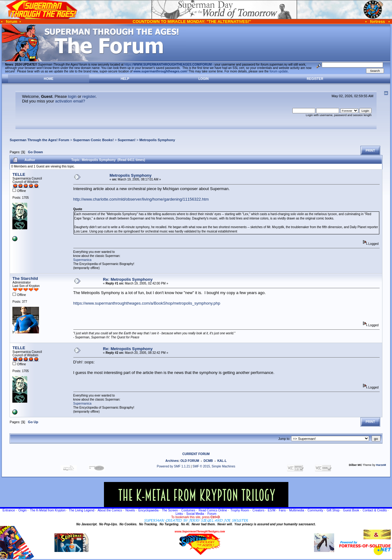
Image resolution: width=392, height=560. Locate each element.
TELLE (19, 174)
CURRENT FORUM (196, 454)
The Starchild (25, 278)
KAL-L (222, 461)
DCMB (208, 461)
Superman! (127, 140)
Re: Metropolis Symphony (128, 279)
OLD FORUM (190, 461)
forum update (279, 71)
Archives (172, 461)
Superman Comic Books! (93, 140)
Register (315, 79)
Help (125, 79)
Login (203, 79)
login (72, 96)
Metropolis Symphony (157, 140)
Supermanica (82, 260)
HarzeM (381, 465)
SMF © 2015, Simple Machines (214, 466)
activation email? (70, 101)
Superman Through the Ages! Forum (39, 140)
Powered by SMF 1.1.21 (173, 466)
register (89, 96)
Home (48, 79)
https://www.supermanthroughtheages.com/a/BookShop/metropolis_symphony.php (147, 303)
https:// (168, 65)
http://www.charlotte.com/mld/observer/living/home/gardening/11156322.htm (141, 199)
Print (370, 151)
